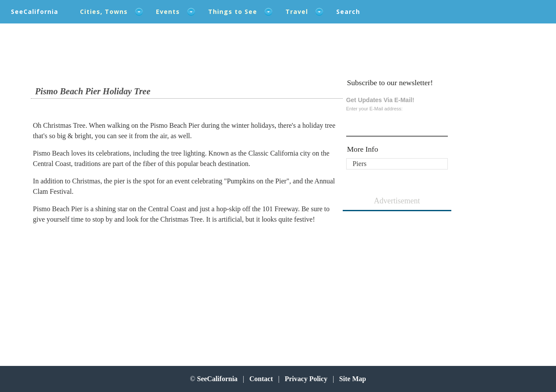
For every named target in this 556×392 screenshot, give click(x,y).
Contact (261, 379)
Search (348, 12)
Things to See (233, 12)
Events (168, 12)
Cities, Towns (104, 12)
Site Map (353, 379)
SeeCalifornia (35, 12)
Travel (297, 12)
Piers (360, 164)
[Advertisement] (98, 286)
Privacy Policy (306, 379)
